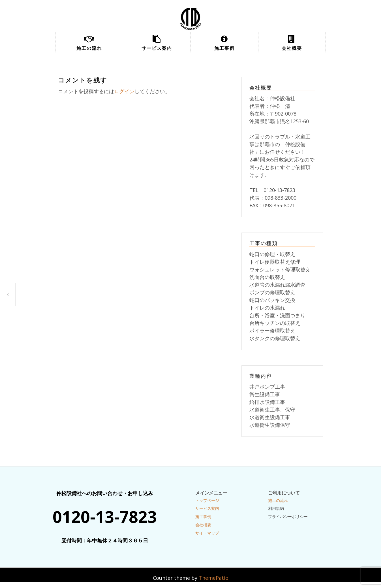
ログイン (124, 91)
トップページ (207, 500)
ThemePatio (214, 578)
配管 (8, 294)
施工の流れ (89, 48)
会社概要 (292, 48)
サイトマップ (207, 533)
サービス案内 (157, 48)
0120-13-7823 (105, 517)
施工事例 (224, 48)
